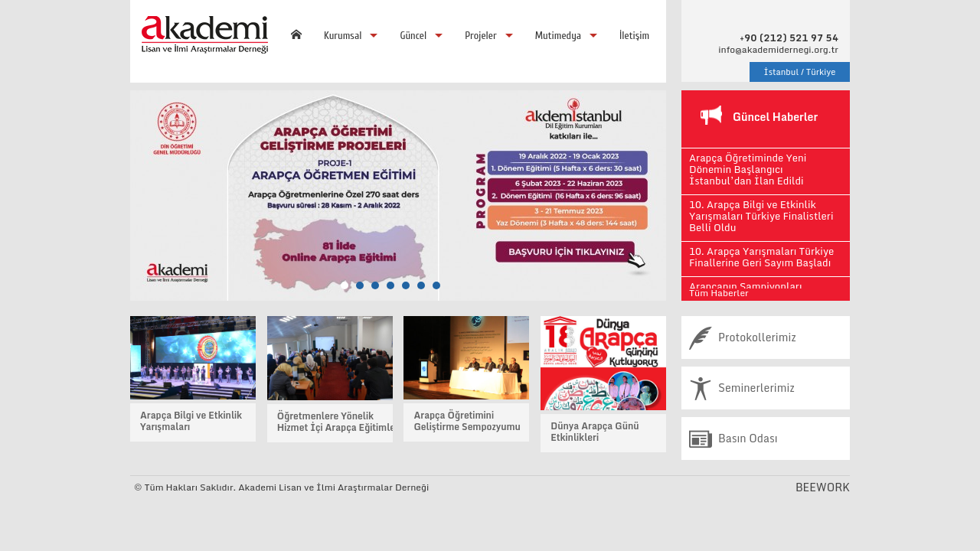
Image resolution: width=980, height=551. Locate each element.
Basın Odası (733, 439)
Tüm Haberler (719, 293)
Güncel (413, 36)
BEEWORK (823, 487)
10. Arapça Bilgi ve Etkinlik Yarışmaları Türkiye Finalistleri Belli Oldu (761, 216)
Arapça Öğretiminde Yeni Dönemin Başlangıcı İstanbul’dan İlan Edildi (748, 169)
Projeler (480, 36)
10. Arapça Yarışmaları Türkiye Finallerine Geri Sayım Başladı (761, 257)
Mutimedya (558, 36)
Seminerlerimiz (742, 388)
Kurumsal (343, 36)
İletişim (634, 36)
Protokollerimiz (743, 337)
